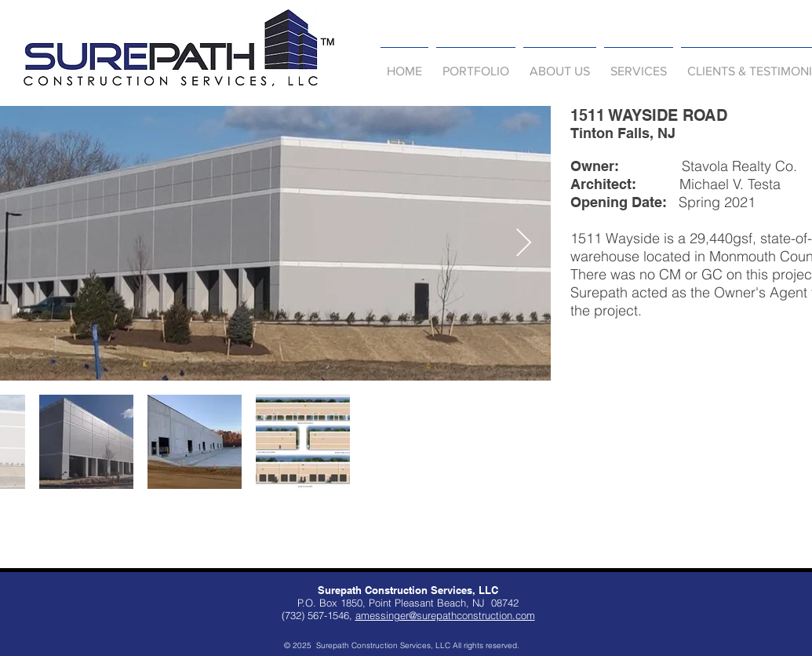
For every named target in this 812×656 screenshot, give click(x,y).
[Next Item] (524, 244)
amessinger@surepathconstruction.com (445, 615)
